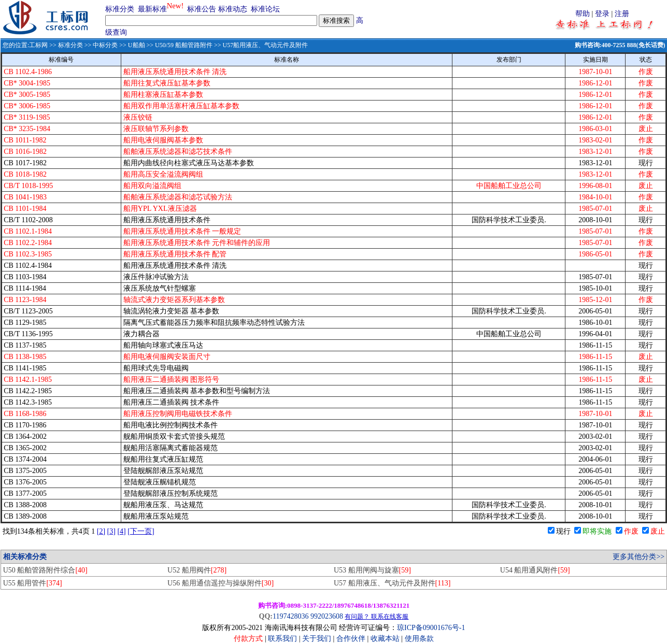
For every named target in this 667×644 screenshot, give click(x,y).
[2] (101, 531)
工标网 (38, 45)
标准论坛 (265, 9)
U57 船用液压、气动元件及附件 (392, 583)
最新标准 (152, 9)
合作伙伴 (351, 639)
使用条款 (419, 639)
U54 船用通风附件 (535, 570)
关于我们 (318, 639)
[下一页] (141, 531)
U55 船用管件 (33, 583)
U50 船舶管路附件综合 (45, 570)
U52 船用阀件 (197, 570)
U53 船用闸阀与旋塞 (372, 570)
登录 (602, 14)
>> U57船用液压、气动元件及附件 (260, 45)
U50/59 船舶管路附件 (184, 45)
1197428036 (290, 616)
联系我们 (282, 639)
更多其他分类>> (638, 557)
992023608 (327, 616)
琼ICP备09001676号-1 (431, 628)
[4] (121, 531)
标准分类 (120, 9)
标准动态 (233, 9)
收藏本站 (385, 639)
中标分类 (105, 45)
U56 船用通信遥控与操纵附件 (221, 583)
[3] (111, 531)
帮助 (583, 14)
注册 (622, 14)
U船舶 (137, 45)
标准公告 (202, 9)
